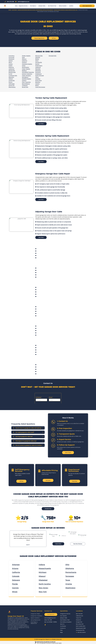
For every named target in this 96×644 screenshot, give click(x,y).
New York (43, 592)
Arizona (15, 568)
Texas (68, 580)
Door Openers (34, 6)
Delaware (16, 580)
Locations (71, 6)
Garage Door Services (24, 6)
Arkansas (16, 565)
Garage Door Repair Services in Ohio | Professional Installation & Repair (35, 10)
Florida (15, 584)
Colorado (16, 576)
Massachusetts (45, 568)
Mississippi (43, 580)
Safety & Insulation (63, 6)
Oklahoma (70, 568)
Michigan (43, 572)
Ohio (67, 565)
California (16, 572)
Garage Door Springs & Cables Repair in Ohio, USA (66, 10)
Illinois (15, 592)
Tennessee (70, 576)
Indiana (42, 565)
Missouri (42, 576)
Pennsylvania (71, 572)
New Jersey (43, 588)
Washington (70, 588)
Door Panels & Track (53, 6)
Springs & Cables (43, 6)
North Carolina (45, 584)
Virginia (69, 584)
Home (16, 6)
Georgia (15, 588)
